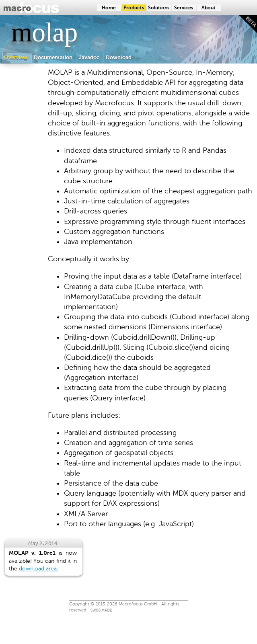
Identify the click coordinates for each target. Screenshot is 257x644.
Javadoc (89, 57)
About (209, 8)
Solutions (159, 8)
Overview (16, 57)
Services (184, 8)
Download (119, 57)
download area (38, 569)
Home (109, 8)
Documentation (53, 57)
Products (134, 8)
